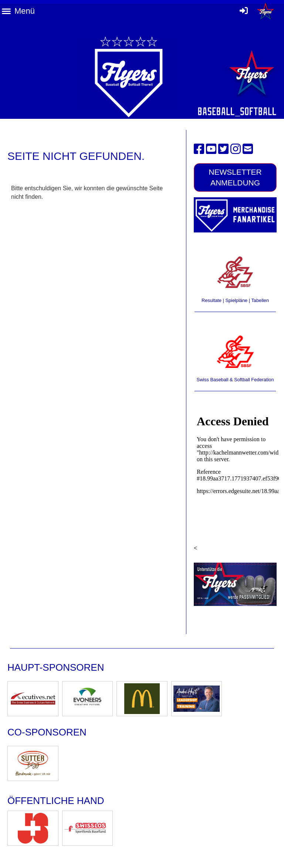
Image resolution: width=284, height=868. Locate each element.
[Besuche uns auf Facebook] (199, 149)
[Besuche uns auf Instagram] (236, 149)
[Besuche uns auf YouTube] (211, 149)
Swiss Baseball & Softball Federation (235, 380)
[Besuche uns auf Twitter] (223, 149)
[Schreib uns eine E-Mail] (248, 149)
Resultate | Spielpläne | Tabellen (235, 300)
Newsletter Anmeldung (235, 177)
